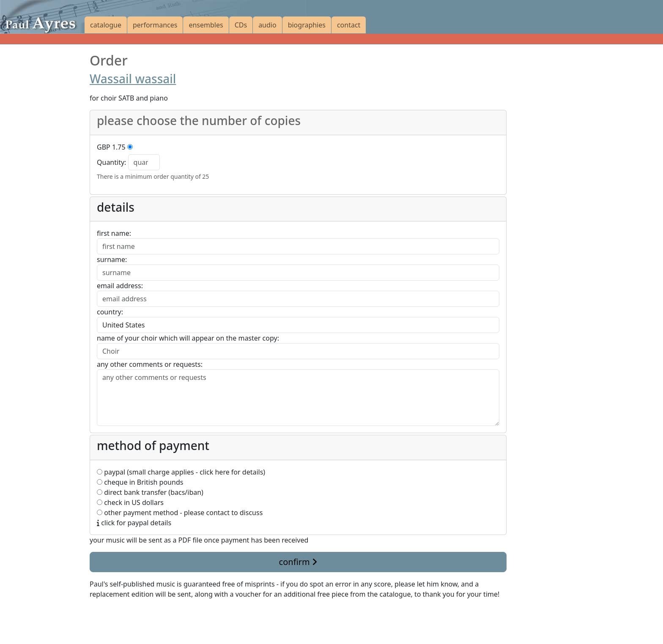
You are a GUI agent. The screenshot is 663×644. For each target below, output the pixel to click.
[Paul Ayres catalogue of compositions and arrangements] (42, 17)
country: (110, 312)
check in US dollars (130, 502)
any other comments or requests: (150, 364)
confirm (298, 562)
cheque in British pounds (140, 482)
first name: (114, 233)
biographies (307, 25)
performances (155, 25)
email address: (120, 286)
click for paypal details (134, 523)
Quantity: (111, 162)
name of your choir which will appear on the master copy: (188, 338)
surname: (112, 259)
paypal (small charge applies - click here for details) (181, 472)
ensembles (206, 25)
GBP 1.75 (111, 147)
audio (267, 25)
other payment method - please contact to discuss (180, 513)
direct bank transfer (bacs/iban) (150, 492)
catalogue (106, 25)
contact (349, 25)
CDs (241, 25)
